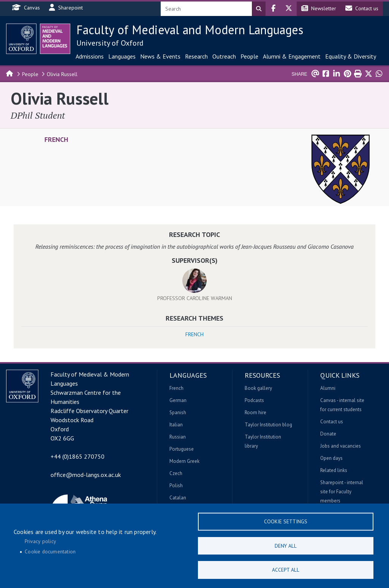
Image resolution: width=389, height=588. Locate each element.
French (56, 140)
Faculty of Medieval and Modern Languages (190, 30)
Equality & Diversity (351, 56)
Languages (122, 56)
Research (196, 56)
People (249, 56)
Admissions (90, 56)
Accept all (286, 569)
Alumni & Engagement (292, 56)
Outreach (224, 56)
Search (259, 9)
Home (10, 73)
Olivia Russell (62, 74)
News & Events (160, 56)
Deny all (286, 545)
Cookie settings (286, 520)
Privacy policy (40, 540)
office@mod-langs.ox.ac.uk (86, 475)
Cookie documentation (50, 551)
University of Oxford (110, 43)
